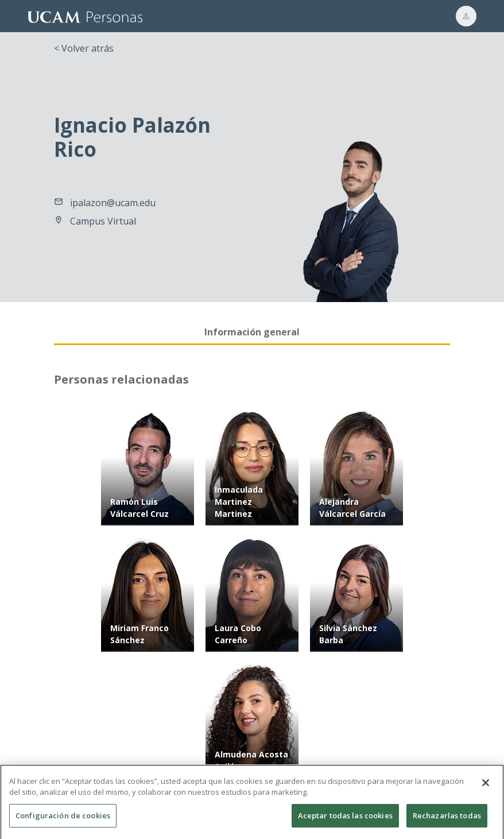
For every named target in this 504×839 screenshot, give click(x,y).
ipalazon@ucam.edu (113, 203)
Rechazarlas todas (447, 822)
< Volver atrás (84, 48)
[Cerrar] (486, 789)
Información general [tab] (252, 332)
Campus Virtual (103, 221)
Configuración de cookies (63, 822)
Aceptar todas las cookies (345, 822)
